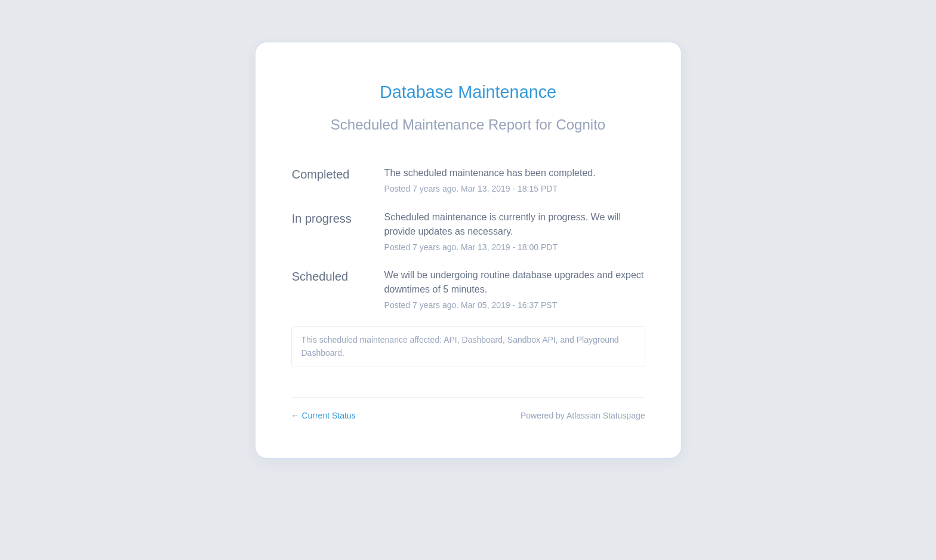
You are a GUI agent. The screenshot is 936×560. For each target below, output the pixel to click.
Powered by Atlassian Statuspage (583, 416)
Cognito (581, 124)
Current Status (324, 416)
